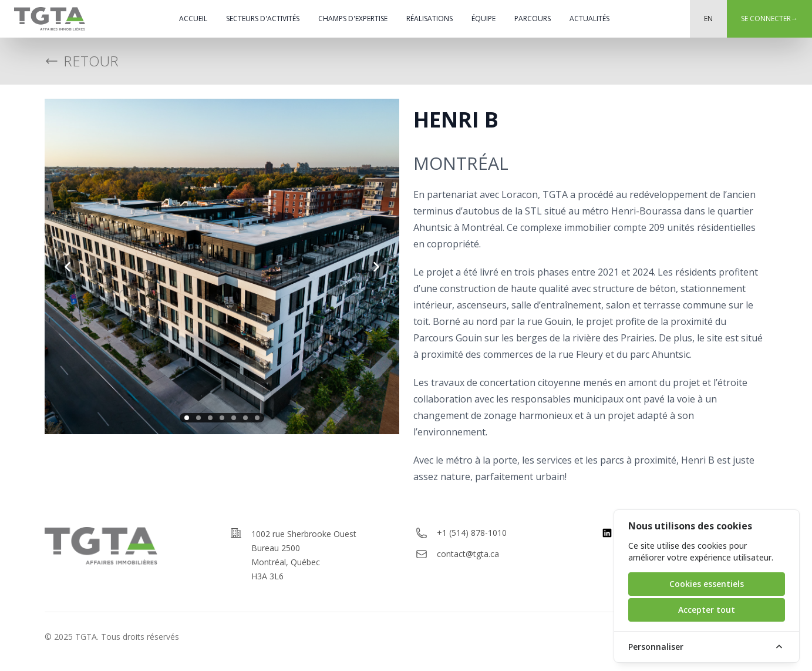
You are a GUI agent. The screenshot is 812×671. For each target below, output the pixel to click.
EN (708, 19)
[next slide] (376, 267)
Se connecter (769, 19)
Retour (82, 61)
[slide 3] (210, 418)
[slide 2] (198, 418)
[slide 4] (222, 418)
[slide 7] (257, 418)
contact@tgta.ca (468, 554)
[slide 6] (245, 418)
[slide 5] (234, 418)
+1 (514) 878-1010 (472, 533)
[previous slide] (68, 267)
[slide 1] (187, 418)
